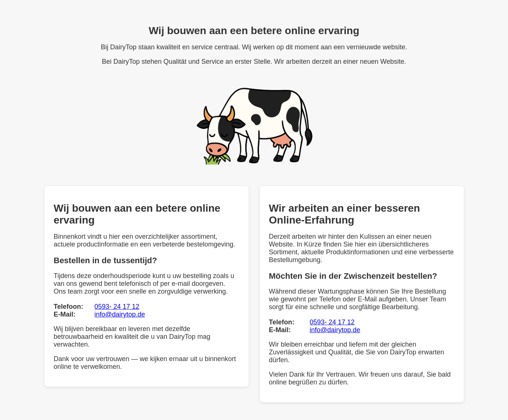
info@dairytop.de (120, 314)
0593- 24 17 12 (117, 307)
